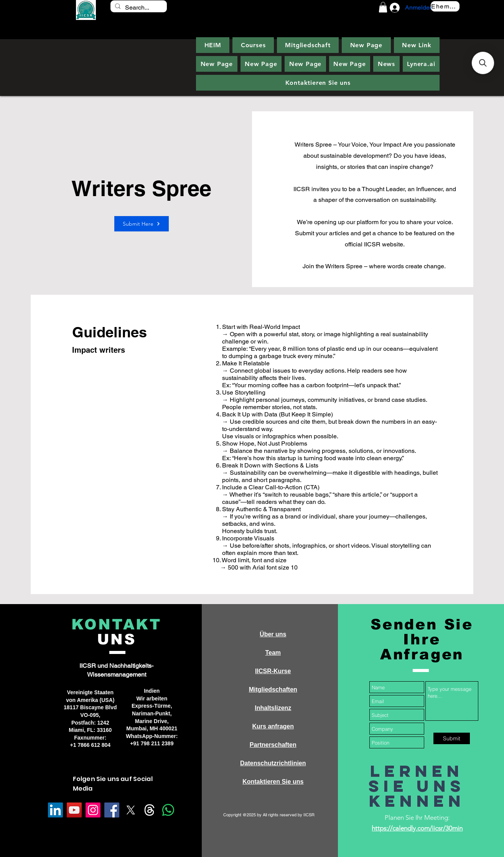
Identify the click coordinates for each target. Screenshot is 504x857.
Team (273, 653)
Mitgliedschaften (273, 689)
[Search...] (138, 8)
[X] (131, 810)
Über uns (273, 634)
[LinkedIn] (55, 810)
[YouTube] (74, 810)
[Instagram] (93, 810)
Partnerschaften (273, 745)
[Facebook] (112, 810)
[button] (383, 7)
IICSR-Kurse (273, 671)
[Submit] (452, 738)
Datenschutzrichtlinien (273, 763)
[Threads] (149, 810)
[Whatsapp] (168, 810)
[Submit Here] (142, 224)
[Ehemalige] (445, 6)
